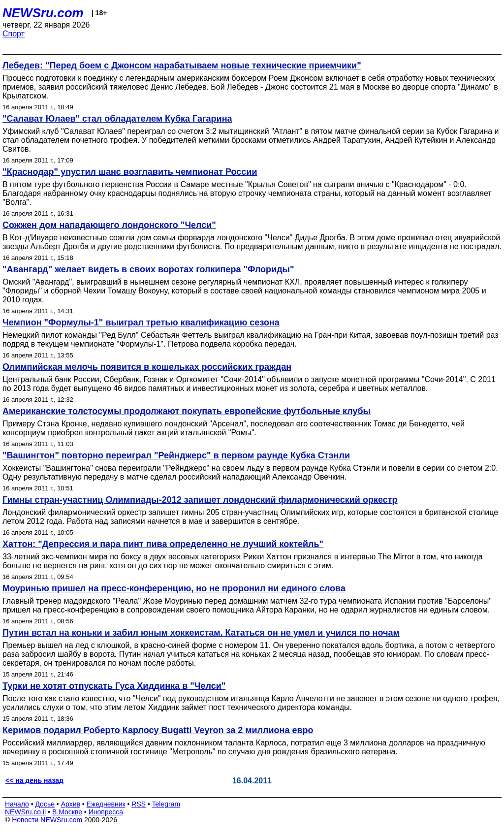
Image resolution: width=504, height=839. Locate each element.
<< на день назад (34, 780)
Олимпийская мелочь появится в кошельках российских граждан (147, 367)
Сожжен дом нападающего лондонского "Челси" (109, 225)
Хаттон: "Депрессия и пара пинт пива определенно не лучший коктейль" (163, 544)
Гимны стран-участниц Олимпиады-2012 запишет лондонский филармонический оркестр (200, 500)
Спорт (14, 34)
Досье (45, 804)
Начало (17, 804)
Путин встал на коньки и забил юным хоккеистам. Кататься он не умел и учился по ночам (201, 633)
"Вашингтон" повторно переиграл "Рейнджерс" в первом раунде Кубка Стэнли (176, 455)
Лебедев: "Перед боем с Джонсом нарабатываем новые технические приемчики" (182, 65)
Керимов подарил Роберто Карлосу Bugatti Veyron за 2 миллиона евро (158, 730)
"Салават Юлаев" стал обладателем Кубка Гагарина (117, 119)
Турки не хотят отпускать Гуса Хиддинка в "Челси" (114, 686)
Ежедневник (106, 804)
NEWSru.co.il (25, 812)
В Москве (67, 812)
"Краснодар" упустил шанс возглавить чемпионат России (130, 172)
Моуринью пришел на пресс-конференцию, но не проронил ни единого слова (174, 588)
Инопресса (106, 812)
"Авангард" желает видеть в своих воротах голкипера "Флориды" (148, 269)
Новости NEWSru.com (47, 820)
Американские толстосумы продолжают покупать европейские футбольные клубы (187, 411)
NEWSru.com (43, 13)
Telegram (166, 804)
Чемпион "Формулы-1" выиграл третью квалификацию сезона (141, 323)
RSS (139, 804)
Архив (71, 804)
